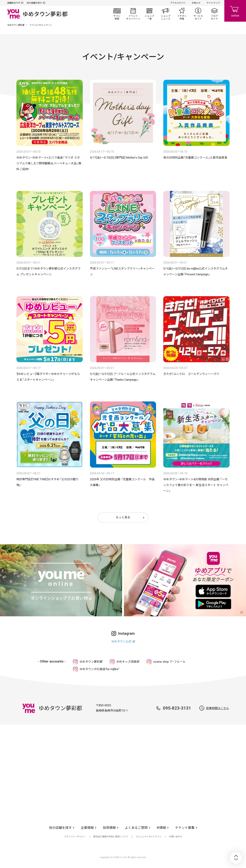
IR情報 (161, 828)
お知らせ (196, 3)
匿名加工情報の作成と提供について (111, 837)
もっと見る (123, 517)
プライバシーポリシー (75, 837)
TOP (236, 858)
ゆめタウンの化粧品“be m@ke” (99, 669)
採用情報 (109, 828)
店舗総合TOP (14, 3)
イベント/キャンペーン (133, 14)
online (235, 11)
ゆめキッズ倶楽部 (128, 662)
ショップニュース (166, 14)
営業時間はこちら (217, 708)
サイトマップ (213, 3)
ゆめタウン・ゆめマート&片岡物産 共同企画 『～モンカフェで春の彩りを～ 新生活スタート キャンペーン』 (196, 485)
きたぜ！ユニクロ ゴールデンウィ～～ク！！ (191, 374)
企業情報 (87, 828)
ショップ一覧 (149, 14)
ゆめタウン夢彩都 (16, 25)
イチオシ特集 (182, 14)
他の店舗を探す (34, 3)
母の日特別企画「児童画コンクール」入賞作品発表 (195, 158)
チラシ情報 (117, 14)
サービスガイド (198, 14)
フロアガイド (214, 14)
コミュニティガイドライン (149, 837)
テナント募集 (185, 828)
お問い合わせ (176, 837)
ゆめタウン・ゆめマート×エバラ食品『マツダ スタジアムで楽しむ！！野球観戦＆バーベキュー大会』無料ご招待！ (49, 163)
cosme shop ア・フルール (169, 662)
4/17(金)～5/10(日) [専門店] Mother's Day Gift (119, 158)
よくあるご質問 (136, 828)
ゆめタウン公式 (121, 641)
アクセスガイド (178, 3)
